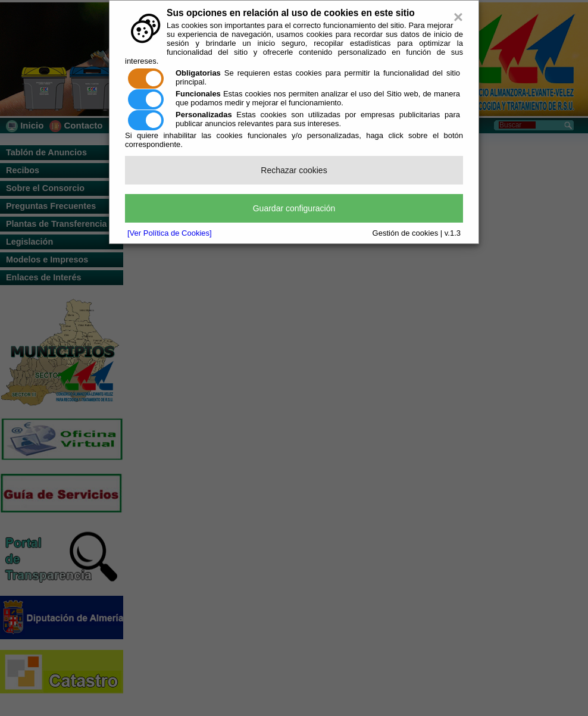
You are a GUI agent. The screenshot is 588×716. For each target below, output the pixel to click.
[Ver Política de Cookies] (170, 233)
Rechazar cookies (294, 170)
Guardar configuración (294, 208)
